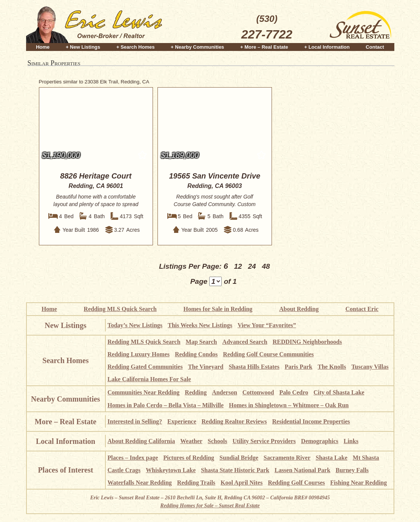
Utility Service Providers (264, 441)
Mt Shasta (366, 458)
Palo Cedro (294, 392)
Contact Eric (362, 309)
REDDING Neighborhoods (307, 342)
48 (266, 266)
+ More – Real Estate (264, 46)
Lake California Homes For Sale (149, 379)
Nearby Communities (66, 399)
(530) (267, 28)
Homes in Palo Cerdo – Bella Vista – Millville (166, 405)
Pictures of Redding (189, 458)
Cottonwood (258, 392)
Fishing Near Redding (358, 483)
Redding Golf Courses (296, 483)
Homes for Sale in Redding (218, 309)
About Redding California (141, 441)
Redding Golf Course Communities (268, 354)
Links (351, 441)
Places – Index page (133, 458)
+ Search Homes (136, 46)
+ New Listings (83, 46)
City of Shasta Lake (339, 392)
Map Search (202, 342)
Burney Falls (352, 470)
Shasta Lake (332, 458)
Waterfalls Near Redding (140, 483)
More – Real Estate (66, 422)
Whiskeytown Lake (171, 470)
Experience (182, 421)
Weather (191, 441)
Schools (218, 441)
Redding (196, 392)
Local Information (66, 441)
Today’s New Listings (135, 325)
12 (238, 266)
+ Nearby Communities (197, 46)
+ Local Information (327, 46)
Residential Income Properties (311, 421)
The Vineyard (206, 367)
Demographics (320, 441)
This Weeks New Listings (200, 325)
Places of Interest (65, 470)
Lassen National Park (303, 470)
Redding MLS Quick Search (120, 309)
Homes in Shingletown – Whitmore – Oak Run (289, 405)
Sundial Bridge (239, 458)
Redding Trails (196, 483)
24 (252, 266)
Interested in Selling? (135, 421)
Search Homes (65, 360)
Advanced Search (245, 342)
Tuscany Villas (370, 367)
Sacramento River (287, 458)
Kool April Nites (242, 483)
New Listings (66, 325)
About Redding (299, 309)
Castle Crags (124, 470)
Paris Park (299, 367)
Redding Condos (196, 354)
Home (43, 46)
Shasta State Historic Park (235, 470)
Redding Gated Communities (145, 367)
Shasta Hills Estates (254, 367)
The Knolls (332, 367)
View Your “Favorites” (267, 325)
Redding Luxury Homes (139, 354)
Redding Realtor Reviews (234, 421)
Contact (375, 46)
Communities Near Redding (144, 392)
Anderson (225, 392)
